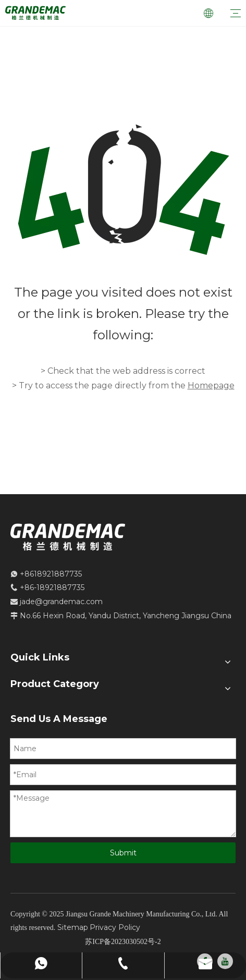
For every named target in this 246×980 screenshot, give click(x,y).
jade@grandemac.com (61, 602)
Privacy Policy (115, 927)
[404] (123, 191)
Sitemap (73, 927)
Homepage (211, 385)
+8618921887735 (51, 574)
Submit (123, 853)
